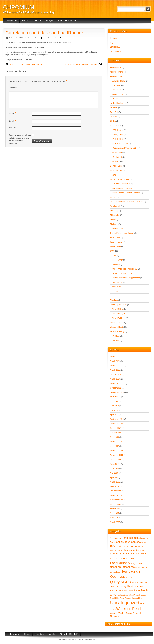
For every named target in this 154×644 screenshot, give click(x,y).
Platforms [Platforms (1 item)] (140, 587)
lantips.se (73, 640)
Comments (117, 51)
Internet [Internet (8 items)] (123, 558)
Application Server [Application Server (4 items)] (128, 542)
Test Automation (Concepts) (124, 273)
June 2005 (114, 513)
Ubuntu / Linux (118, 229)
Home (25, 21)
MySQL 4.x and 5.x (120, 144)
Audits (115, 255)
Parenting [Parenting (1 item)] (123, 587)
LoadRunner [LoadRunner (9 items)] (119, 563)
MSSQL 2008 (118, 139)
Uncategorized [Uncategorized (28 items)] (125, 603)
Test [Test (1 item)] (137, 595)
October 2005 (116, 504)
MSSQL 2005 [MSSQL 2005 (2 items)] (116, 567)
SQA (56, 38)
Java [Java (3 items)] (132, 558)
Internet (113, 197)
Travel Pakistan (119, 318)
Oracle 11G (117, 157)
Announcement (116, 67)
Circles (113, 121)
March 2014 (115, 379)
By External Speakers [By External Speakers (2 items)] (133, 546)
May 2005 (114, 518)
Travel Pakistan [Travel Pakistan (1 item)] (125, 598)
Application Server (118, 76)
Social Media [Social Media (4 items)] (141, 590)
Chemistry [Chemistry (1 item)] (114, 550)
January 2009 (116, 433)
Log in (113, 42)
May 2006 (114, 473)
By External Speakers (121, 184)
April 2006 (114, 477)
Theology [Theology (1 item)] (142, 595)
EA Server (117, 85)
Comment (14, 87)
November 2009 (117, 424)
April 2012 (114, 415)
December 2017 (117, 366)
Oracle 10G (117, 153)
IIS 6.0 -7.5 (117, 90)
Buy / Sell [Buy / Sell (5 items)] (116, 546)
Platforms (114, 224)
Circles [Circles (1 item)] (121, 550)
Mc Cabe (116, 336)
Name (13, 113)
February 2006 (116, 486)
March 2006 (115, 482)
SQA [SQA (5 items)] (132, 595)
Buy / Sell (114, 112)
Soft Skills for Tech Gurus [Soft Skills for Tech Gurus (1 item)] (119, 595)
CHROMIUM (19, 7)
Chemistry (114, 117)
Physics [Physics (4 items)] (131, 586)
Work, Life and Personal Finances (126, 193)
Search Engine (116, 242)
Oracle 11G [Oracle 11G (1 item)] (114, 587)
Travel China (118, 309)
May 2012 (114, 410)
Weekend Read (117, 327)
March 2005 (115, 522)
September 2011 (117, 419)
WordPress (90, 640)
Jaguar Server (118, 94)
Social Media (115, 247)
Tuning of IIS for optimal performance (26, 64)
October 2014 (116, 374)
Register (114, 38)
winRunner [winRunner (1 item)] (114, 613)
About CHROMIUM (67, 21)
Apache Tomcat (119, 81)
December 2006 (117, 451)
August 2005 (115, 509)
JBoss (115, 99)
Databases (114, 126)
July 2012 (114, 401)
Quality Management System (122, 233)
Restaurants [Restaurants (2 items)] (116, 591)
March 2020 (115, 361)
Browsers (114, 108)
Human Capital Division (120, 179)
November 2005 (117, 500)
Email (13, 121)
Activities (37, 21)
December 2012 (117, 383)
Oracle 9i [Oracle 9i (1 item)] (135, 582)
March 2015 (115, 370)
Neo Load (116, 264)
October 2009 (116, 428)
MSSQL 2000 (118, 130)
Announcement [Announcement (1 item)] (116, 538)
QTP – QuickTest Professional (125, 269)
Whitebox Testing (117, 332)
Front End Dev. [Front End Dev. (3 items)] (136, 554)
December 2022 (117, 357)
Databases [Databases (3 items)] (129, 550)
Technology (115, 291)
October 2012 (116, 388)
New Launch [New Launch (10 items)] (130, 571)
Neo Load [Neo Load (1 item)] (116, 572)
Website (12, 128)
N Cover (116, 341)
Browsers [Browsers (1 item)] (143, 542)
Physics (113, 220)
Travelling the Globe (118, 305)
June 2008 (114, 437)
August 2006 (115, 464)
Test (112, 296)
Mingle (49, 21)
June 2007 (114, 446)
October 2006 (116, 460)
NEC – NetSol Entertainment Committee (127, 202)
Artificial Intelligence (118, 103)
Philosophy (115, 215)
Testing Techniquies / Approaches (126, 278)
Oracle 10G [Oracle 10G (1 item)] (143, 582)
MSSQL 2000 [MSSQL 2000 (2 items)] (135, 563)
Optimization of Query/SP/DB (124, 148)
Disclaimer (12, 21)
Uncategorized (116, 323)
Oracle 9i (116, 161)
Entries (115, 47)
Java (114, 175)
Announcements (117, 72)
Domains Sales (116, 166)
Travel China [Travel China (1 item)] (115, 598)
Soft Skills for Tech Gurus (123, 188)
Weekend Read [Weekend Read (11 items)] (128, 609)
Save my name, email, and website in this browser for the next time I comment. (20, 139)
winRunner (117, 287)
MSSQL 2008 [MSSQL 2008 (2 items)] (129, 567)
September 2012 (117, 392)
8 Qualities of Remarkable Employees (82, 64)
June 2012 (114, 406)
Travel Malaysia (119, 314)
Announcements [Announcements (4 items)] (131, 538)
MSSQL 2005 (118, 135)
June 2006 (114, 468)
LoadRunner (48, 38)
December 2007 (117, 442)
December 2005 (117, 495)
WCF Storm (117, 282)
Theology (114, 300)
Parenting (114, 211)
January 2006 (116, 491)
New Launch (115, 206)
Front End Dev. (116, 170)
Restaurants (115, 238)
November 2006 (117, 455)
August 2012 (115, 397)
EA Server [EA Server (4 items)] (122, 554)
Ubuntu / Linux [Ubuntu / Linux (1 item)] (137, 598)
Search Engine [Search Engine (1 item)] (127, 591)
